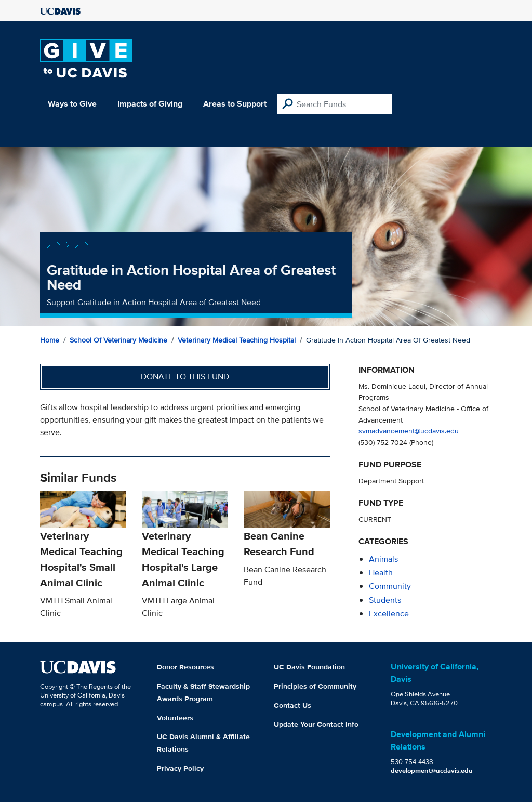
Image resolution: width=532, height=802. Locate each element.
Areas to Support (235, 104)
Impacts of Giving (150, 104)
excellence (389, 614)
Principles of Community (315, 686)
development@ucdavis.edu (432, 771)
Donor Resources (185, 667)
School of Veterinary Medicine (118, 340)
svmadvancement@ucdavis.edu (409, 431)
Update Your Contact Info (316, 724)
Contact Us (292, 705)
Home (50, 340)
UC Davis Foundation (309, 667)
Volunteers (175, 718)
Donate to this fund (185, 377)
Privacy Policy (180, 768)
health (381, 573)
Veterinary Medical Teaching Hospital (237, 340)
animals (383, 559)
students (385, 600)
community (390, 586)
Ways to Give (72, 104)
